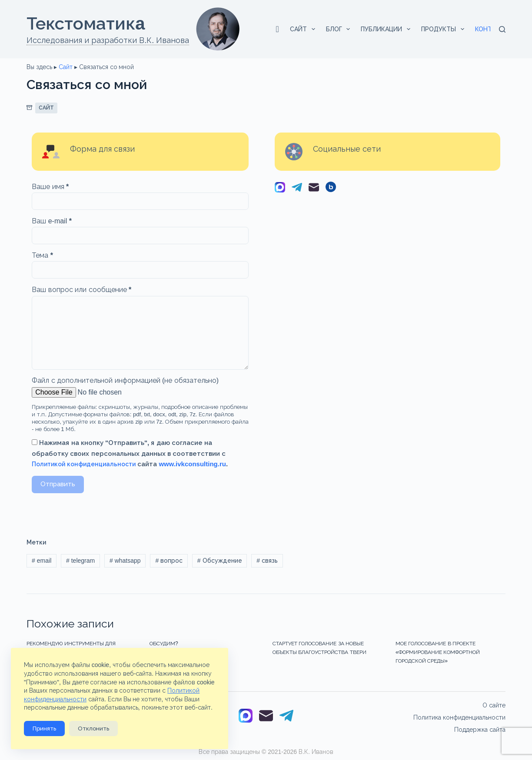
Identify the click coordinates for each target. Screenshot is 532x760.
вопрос (169, 561)
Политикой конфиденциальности (84, 464)
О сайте (494, 705)
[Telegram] (297, 189)
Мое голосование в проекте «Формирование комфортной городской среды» (438, 652)
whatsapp (125, 561)
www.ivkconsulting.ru (192, 464)
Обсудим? (164, 644)
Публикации (387, 29)
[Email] (314, 189)
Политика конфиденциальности (459, 717)
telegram (80, 561)
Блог (340, 29)
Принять (44, 728)
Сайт (304, 29)
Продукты (444, 29)
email (42, 561)
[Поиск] (502, 29)
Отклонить (93, 728)
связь (267, 561)
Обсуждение (220, 561)
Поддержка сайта (480, 730)
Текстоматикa (86, 23)
